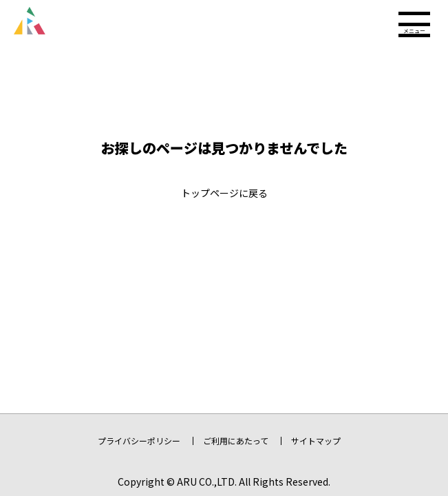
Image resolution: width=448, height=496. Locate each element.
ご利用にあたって (236, 441)
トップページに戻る (224, 193)
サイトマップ (316, 441)
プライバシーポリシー (139, 441)
